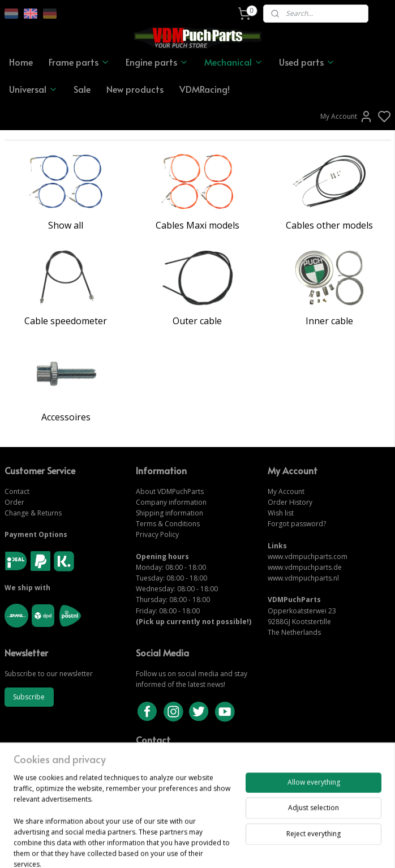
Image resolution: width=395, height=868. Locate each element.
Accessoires (66, 417)
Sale (82, 89)
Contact (17, 491)
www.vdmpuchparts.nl (303, 578)
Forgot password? (297, 524)
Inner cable (329, 321)
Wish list (281, 513)
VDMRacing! (205, 89)
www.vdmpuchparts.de (305, 567)
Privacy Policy (157, 534)
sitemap (236, 847)
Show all (66, 225)
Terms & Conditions (168, 524)
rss (260, 847)
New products (135, 89)
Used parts (307, 62)
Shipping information (169, 513)
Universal (33, 89)
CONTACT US (158, 771)
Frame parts (79, 62)
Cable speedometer (66, 321)
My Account (347, 117)
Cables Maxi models (197, 225)
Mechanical (234, 62)
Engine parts (157, 62)
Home (21, 62)
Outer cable (197, 321)
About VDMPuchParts (170, 491)
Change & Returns (33, 513)
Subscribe (29, 697)
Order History (290, 502)
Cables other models (329, 225)
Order (14, 502)
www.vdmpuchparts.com (308, 557)
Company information (171, 502)
